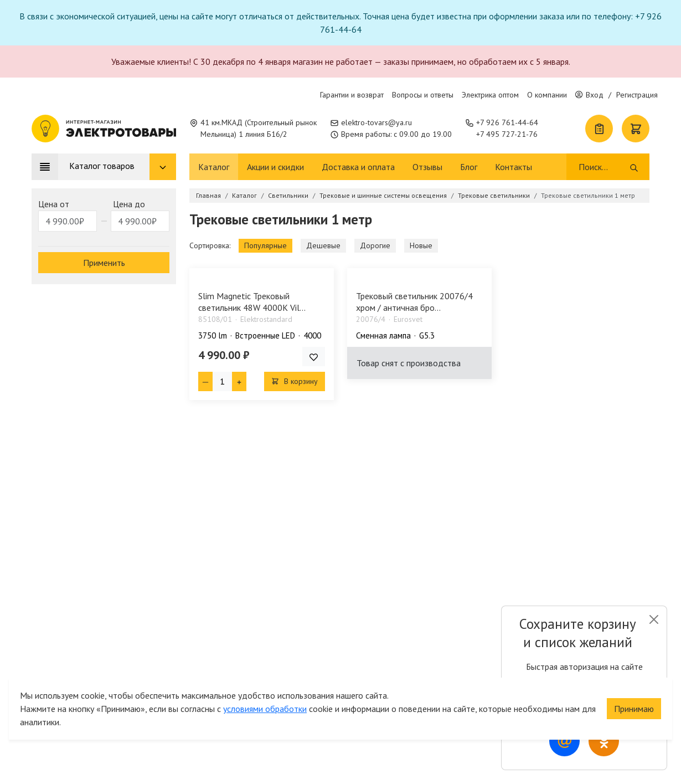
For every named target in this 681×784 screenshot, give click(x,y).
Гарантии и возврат (352, 95)
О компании (547, 95)
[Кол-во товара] (222, 381)
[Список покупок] (599, 129)
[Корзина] (636, 129)
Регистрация (637, 95)
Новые (421, 245)
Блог (469, 167)
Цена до (129, 204)
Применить (104, 263)
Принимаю (634, 705)
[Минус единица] (205, 381)
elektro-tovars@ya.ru (376, 122)
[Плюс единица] (239, 381)
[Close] (654, 619)
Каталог (214, 167)
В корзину (295, 381)
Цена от (54, 204)
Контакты (514, 167)
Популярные (265, 245)
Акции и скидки (275, 167)
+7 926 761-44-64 (507, 122)
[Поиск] (603, 167)
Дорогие (375, 245)
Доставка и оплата (358, 167)
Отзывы (427, 167)
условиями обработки (265, 705)
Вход (589, 95)
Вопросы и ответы (423, 95)
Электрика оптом (490, 95)
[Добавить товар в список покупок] (314, 357)
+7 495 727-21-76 (507, 134)
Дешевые (323, 245)
